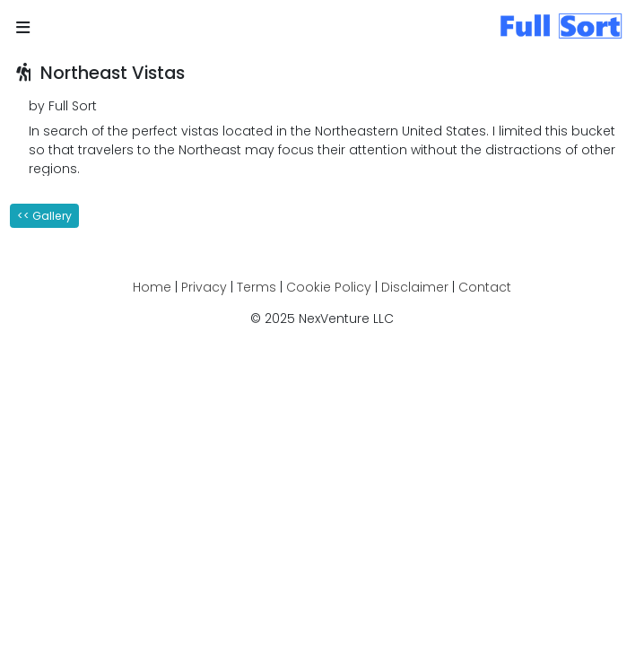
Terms (257, 287)
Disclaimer (415, 287)
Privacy (204, 287)
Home (152, 287)
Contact (485, 287)
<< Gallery (44, 216)
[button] (23, 28)
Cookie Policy (329, 287)
